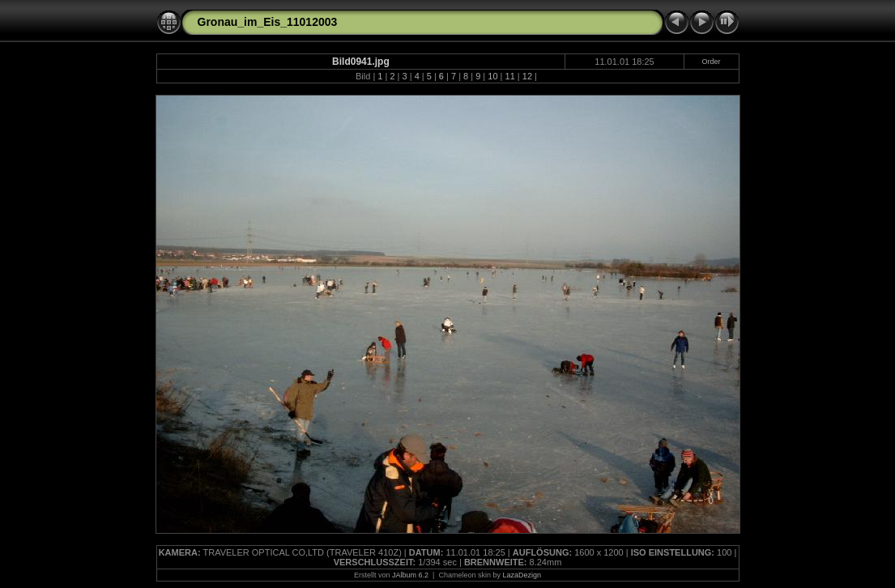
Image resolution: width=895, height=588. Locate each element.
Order (712, 62)
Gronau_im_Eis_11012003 (268, 22)
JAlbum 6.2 (410, 575)
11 (510, 76)
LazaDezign (522, 575)
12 (527, 76)
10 (492, 76)
